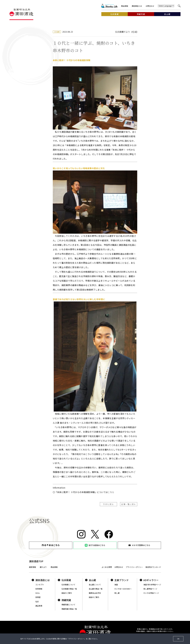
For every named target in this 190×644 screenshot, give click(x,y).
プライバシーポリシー (134, 567)
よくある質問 (107, 567)
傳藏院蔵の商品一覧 (69, 609)
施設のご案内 (67, 593)
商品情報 (125, 6)
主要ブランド (120, 580)
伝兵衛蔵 (64, 580)
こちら (111, 492)
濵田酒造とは (137, 6)
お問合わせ (150, 6)
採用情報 (39, 589)
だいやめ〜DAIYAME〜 (123, 589)
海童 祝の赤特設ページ (152, 585)
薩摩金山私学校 (95, 593)
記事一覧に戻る (129, 504)
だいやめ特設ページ (151, 593)
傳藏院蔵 (64, 600)
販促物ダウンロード (153, 567)
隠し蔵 (117, 593)
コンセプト (40, 585)
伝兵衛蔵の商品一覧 (69, 589)
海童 (116, 585)
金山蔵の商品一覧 (96, 589)
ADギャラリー (149, 580)
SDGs (38, 593)
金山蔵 (91, 580)
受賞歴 (38, 597)
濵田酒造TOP (36, 561)
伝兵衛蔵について (68, 585)
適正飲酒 (39, 606)
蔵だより (43, 567)
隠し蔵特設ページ (150, 589)
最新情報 (32, 567)
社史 (37, 602)
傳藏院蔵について (68, 605)
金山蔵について (95, 585)
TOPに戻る (108, 504)
